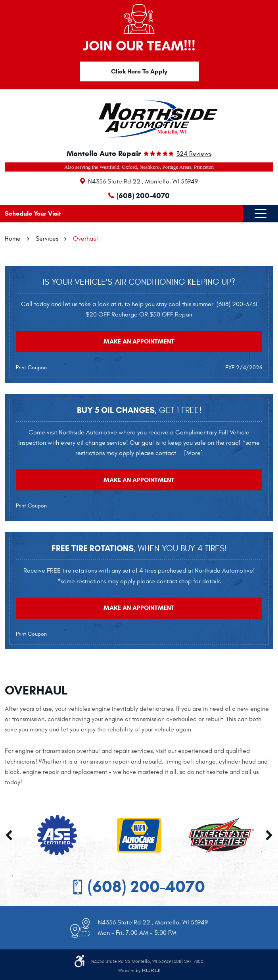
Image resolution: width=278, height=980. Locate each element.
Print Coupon (31, 367)
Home (13, 239)
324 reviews (194, 154)
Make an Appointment (139, 341)
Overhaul (85, 239)
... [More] (190, 453)
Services (47, 239)
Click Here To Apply (139, 71)
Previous (9, 835)
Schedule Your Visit (33, 213)
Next (269, 835)
